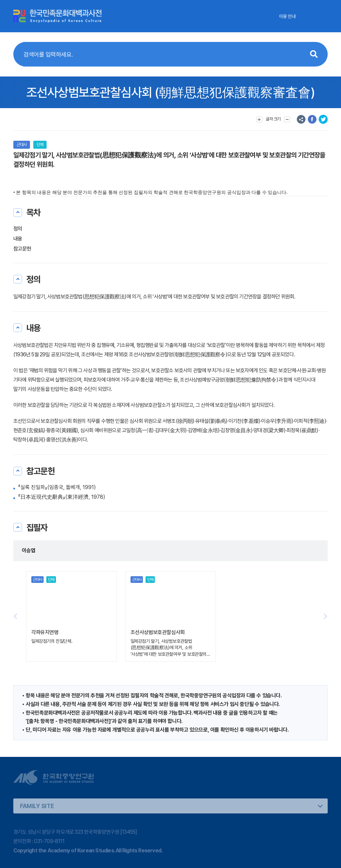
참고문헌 (22, 249)
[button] (326, 616)
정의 (18, 229)
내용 (18, 239)
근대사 (22, 145)
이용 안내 (287, 16)
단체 (40, 145)
